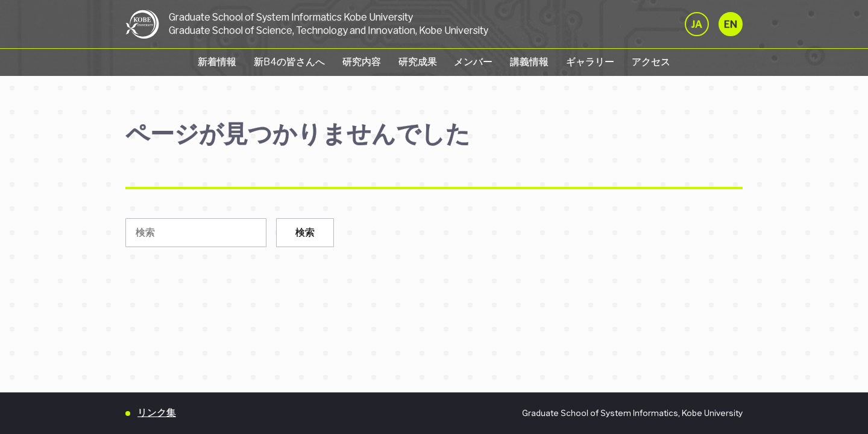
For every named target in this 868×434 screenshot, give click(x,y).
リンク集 (157, 413)
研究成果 (418, 62)
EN (731, 24)
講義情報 (529, 62)
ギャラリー (590, 62)
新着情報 (217, 62)
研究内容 (362, 62)
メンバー (473, 62)
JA (697, 24)
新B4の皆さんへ (289, 62)
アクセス (651, 62)
